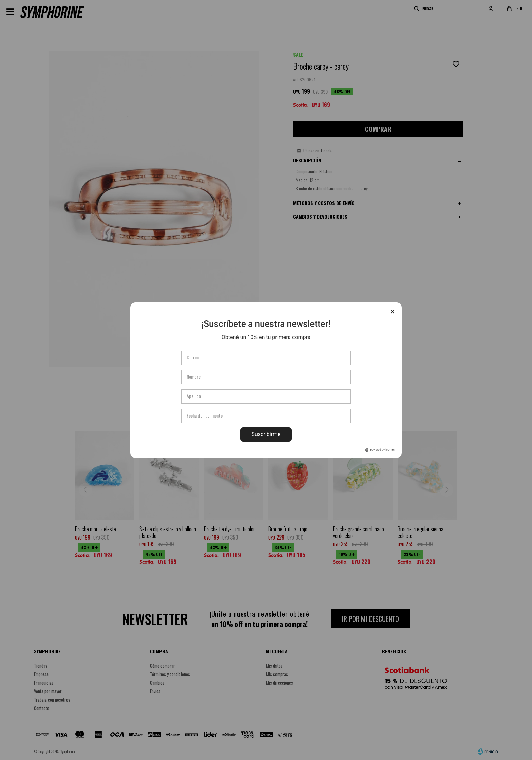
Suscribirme (266, 434)
